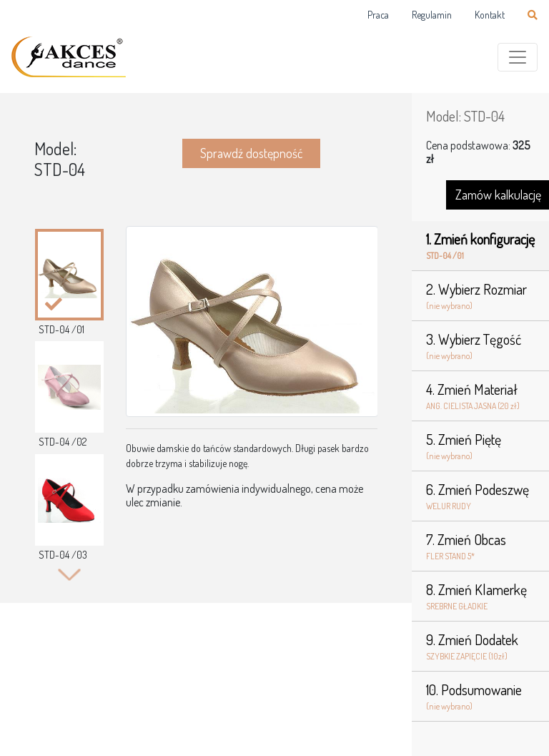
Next (69, 574)
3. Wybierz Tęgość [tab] (480, 346)
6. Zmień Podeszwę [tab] (480, 496)
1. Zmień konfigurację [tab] (480, 246)
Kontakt (490, 15)
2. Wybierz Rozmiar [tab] (480, 296)
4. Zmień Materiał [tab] (480, 396)
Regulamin (432, 15)
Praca (378, 15)
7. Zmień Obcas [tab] (480, 546)
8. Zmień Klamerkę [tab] (480, 597)
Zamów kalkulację (498, 195)
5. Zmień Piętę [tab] (480, 446)
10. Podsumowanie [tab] (480, 697)
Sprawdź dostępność (251, 153)
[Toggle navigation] (518, 57)
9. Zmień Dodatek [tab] (480, 647)
